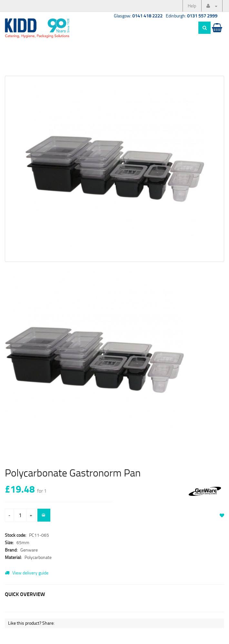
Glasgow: (138, 16)
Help (192, 6)
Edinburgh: (192, 16)
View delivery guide (27, 573)
